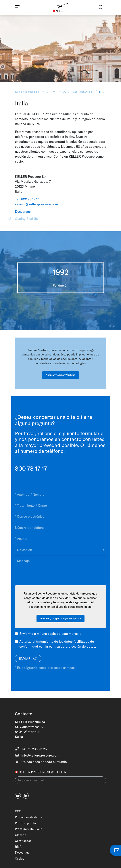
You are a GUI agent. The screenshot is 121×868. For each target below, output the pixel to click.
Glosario (21, 835)
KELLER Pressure (30, 92)
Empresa (58, 92)
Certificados (23, 841)
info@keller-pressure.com (37, 755)
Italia (103, 92)
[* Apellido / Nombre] (61, 495)
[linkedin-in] (26, 796)
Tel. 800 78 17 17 (27, 199)
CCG (18, 811)
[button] (119, 281)
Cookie (20, 858)
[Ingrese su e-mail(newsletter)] (61, 780)
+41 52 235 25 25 (31, 749)
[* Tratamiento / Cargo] (61, 506)
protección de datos (80, 646)
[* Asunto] (61, 539)
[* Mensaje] (61, 568)
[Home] (60, 7)
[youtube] (18, 796)
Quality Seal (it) (27, 219)
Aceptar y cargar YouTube (60, 375)
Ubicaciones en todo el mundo (41, 762)
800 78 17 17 (31, 468)
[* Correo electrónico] (61, 517)
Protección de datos (28, 817)
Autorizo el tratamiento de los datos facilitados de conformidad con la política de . (58, 644)
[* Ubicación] (61, 550)
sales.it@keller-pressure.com (36, 204)
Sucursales (82, 92)
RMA (18, 847)
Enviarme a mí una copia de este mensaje (50, 634)
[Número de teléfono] (61, 528)
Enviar (28, 659)
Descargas (22, 852)
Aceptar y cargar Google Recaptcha (60, 618)
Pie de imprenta (25, 823)
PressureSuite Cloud (29, 829)
